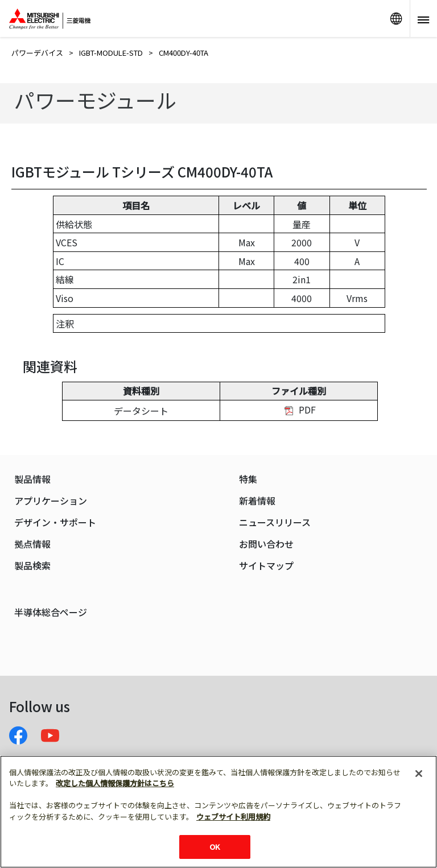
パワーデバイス (37, 53)
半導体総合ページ (51, 612)
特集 (248, 479)
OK (215, 847)
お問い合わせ (266, 544)
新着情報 (257, 501)
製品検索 (32, 566)
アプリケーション (51, 501)
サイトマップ (266, 566)
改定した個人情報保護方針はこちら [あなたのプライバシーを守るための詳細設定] (115, 783)
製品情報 (32, 479)
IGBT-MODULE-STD (111, 53)
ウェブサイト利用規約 (233, 817)
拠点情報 (32, 544)
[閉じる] (419, 774)
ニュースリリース (275, 522)
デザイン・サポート (55, 522)
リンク (396, 18)
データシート (141, 411)
